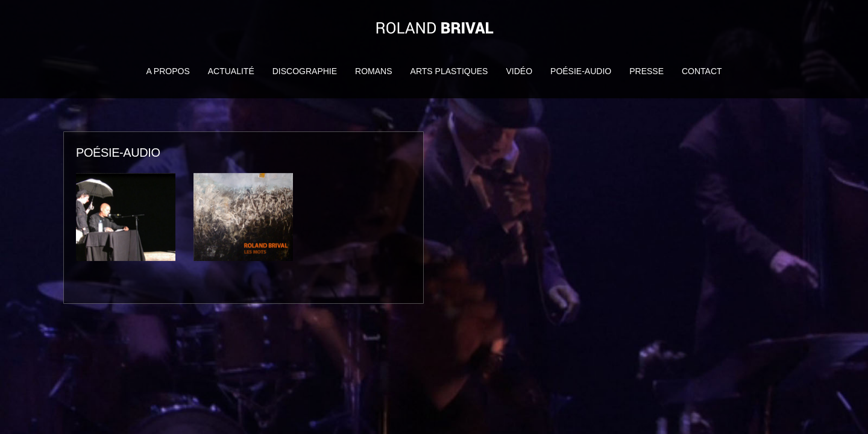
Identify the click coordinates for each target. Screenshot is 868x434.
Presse (646, 71)
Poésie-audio (581, 71)
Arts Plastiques (449, 71)
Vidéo (519, 71)
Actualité (231, 71)
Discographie (305, 71)
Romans (373, 71)
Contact (702, 71)
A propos (168, 71)
